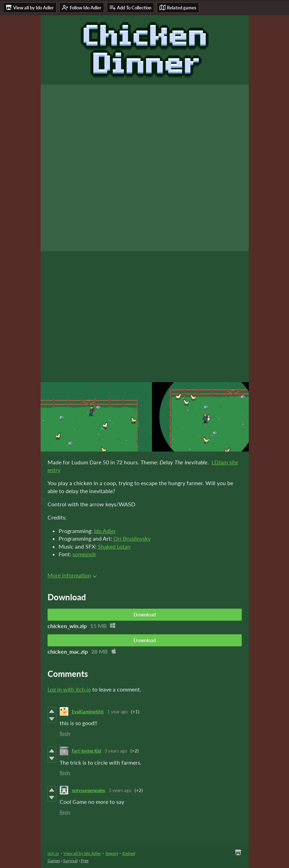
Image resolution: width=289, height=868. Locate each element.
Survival (70, 861)
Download (145, 615)
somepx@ (84, 554)
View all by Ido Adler (82, 853)
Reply (65, 733)
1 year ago (117, 712)
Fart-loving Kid (86, 751)
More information (72, 575)
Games (54, 861)
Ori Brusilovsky (132, 538)
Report (112, 853)
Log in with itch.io (69, 689)
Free (85, 861)
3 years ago (116, 751)
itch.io (53, 853)
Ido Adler (105, 531)
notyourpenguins (88, 790)
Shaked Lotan (114, 546)
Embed (129, 853)
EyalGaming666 (88, 712)
